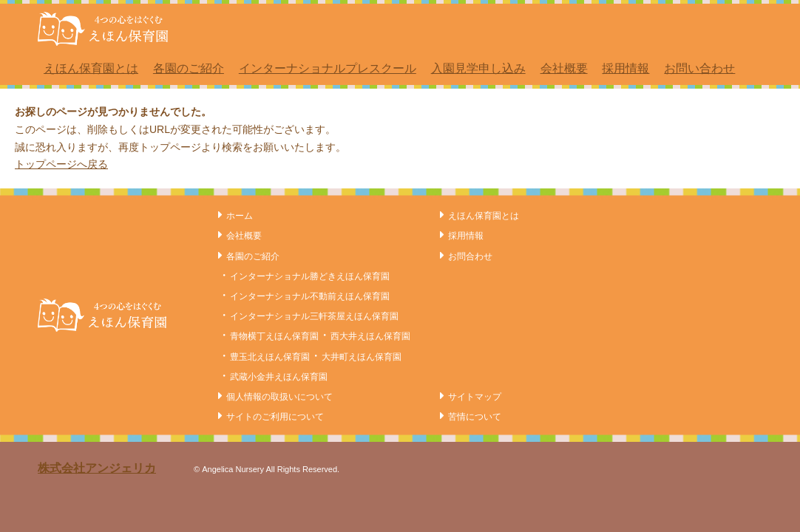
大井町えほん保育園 (362, 357)
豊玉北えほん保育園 (270, 357)
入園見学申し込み (478, 68)
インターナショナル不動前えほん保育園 (310, 296)
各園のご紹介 (189, 68)
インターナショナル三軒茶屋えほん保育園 (314, 316)
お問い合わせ (699, 68)
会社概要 (564, 68)
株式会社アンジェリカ (97, 468)
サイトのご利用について (275, 417)
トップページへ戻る (61, 164)
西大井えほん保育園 (370, 336)
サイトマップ (475, 397)
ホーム (240, 216)
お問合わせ (470, 256)
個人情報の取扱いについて (279, 397)
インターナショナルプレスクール (328, 68)
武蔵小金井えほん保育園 (279, 377)
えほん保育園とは (91, 68)
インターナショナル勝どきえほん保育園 (310, 276)
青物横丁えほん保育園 (274, 336)
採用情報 (626, 68)
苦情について (475, 417)
